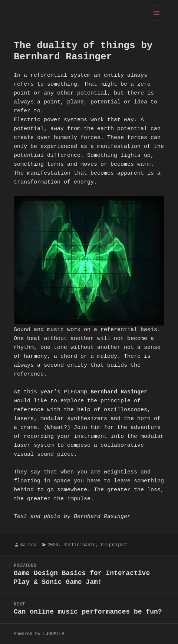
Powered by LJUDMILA (39, 634)
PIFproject (114, 545)
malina (28, 545)
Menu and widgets (157, 21)
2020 (53, 545)
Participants (79, 545)
